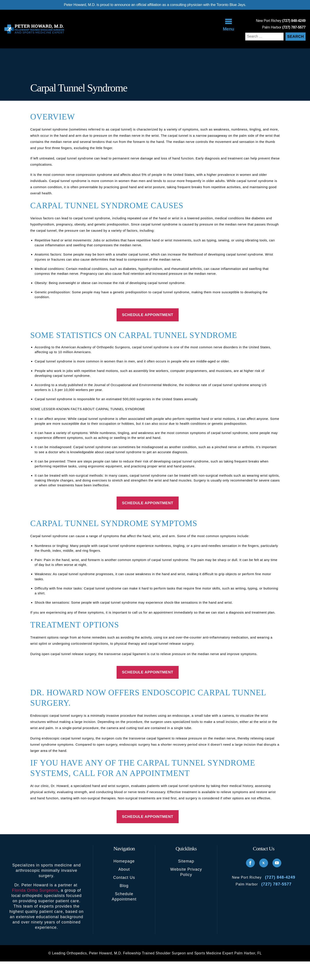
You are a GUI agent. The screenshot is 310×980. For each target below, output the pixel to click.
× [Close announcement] (189, 443)
